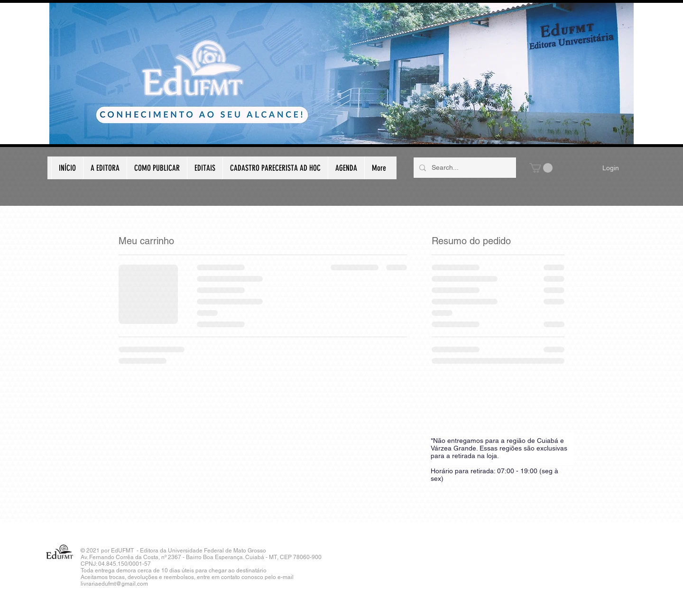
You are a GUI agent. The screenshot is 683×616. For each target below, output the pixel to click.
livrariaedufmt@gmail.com (114, 584)
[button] (541, 168)
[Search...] (464, 168)
